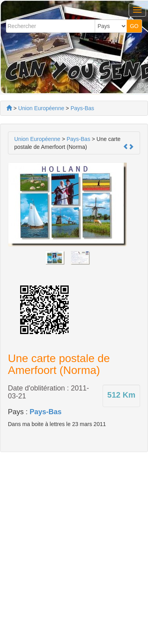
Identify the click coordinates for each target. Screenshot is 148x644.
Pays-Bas (46, 412)
